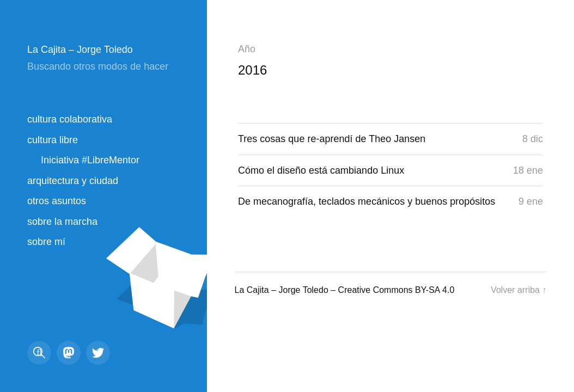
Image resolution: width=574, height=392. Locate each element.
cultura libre (53, 140)
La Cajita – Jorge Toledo (80, 50)
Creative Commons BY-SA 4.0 (396, 290)
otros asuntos (57, 201)
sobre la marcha (62, 222)
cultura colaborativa (70, 119)
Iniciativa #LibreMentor (90, 160)
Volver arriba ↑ (518, 290)
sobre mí (46, 242)
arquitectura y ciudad (73, 181)
